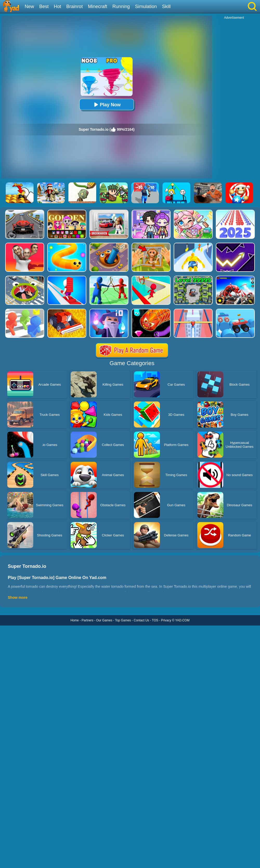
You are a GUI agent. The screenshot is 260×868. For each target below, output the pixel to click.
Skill (166, 6)
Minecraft (97, 6)
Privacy (166, 620)
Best (44, 6)
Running (121, 6)
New (29, 6)
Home (75, 620)
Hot (57, 6)
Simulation (146, 6)
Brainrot (74, 6)
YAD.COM (182, 620)
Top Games (123, 620)
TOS (155, 620)
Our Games (104, 620)
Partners (87, 620)
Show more (18, 597)
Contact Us (141, 620)
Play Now (107, 105)
